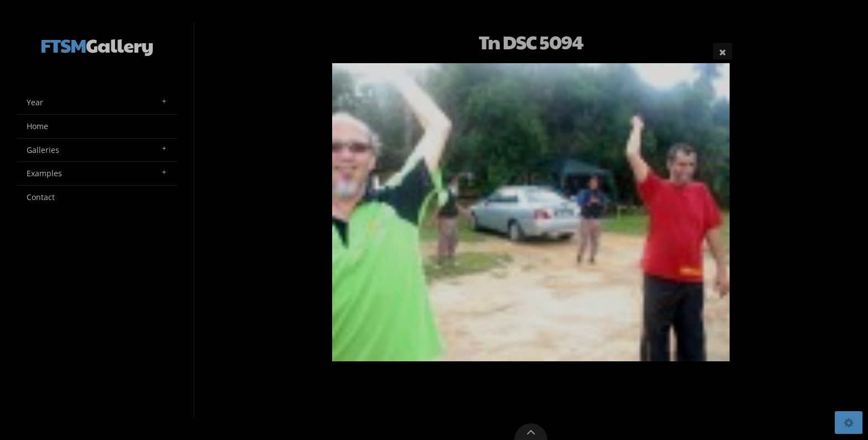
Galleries (43, 150)
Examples (44, 173)
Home (37, 126)
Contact (41, 197)
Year (35, 102)
